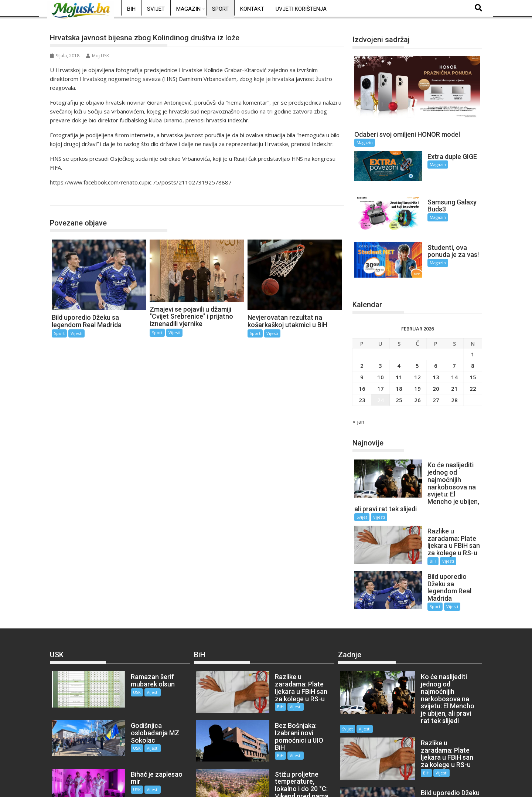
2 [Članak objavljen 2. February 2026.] (362, 343)
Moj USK (98, 56)
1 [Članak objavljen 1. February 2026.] (473, 331)
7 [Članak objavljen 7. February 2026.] (454, 343)
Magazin (188, 9)
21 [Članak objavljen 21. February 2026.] (454, 366)
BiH (131, 9)
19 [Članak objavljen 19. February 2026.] (417, 366)
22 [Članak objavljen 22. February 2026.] (473, 366)
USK (122, 647)
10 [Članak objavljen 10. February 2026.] (381, 354)
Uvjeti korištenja (301, 9)
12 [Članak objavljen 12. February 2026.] (417, 354)
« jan (358, 398)
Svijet (156, 9)
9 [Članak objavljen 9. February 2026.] (362, 354)
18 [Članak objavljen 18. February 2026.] (399, 366)
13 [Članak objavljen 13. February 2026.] (436, 354)
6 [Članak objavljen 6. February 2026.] (436, 343)
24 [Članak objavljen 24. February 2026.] (381, 377)
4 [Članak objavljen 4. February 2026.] (399, 343)
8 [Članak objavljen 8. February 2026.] (473, 343)
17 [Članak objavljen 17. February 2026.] (381, 366)
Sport (220, 9)
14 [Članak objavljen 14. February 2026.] (454, 354)
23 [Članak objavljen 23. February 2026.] (362, 377)
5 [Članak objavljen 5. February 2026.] (417, 343)
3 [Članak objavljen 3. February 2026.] (380, 343)
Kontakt (252, 9)
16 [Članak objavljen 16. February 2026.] (362, 366)
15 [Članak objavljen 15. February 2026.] (473, 354)
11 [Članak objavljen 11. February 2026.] (399, 354)
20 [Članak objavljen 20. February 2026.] (436, 366)
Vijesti (76, 333)
